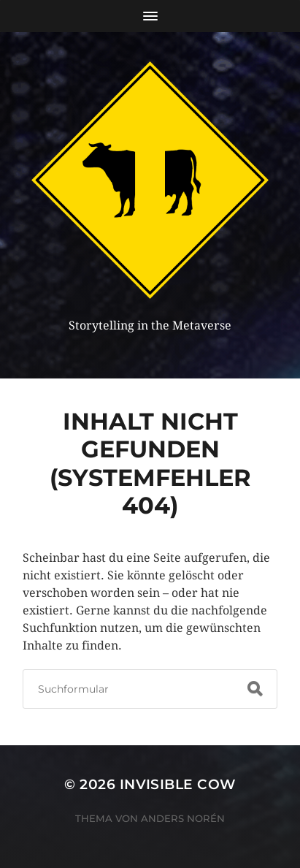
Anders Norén (183, 818)
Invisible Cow (178, 784)
